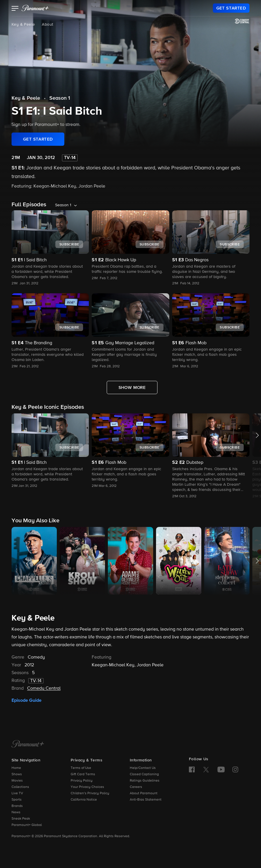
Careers (136, 787)
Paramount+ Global (27, 825)
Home (16, 768)
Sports (17, 800)
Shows (17, 774)
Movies (17, 781)
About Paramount (144, 793)
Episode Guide (27, 700)
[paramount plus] (35, 8)
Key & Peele (23, 24)
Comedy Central (44, 689)
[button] (15, 9)
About (47, 24)
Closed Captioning (144, 774)
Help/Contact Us (143, 768)
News (16, 812)
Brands (17, 806)
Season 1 (60, 98)
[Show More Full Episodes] (132, 387)
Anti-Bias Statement (146, 800)
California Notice (84, 800)
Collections (20, 787)
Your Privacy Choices (87, 787)
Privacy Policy (82, 781)
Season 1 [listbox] (63, 205)
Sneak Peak (21, 819)
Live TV (17, 793)
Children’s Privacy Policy (90, 793)
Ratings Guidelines (145, 781)
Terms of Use (81, 768)
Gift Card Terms (83, 774)
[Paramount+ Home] (28, 744)
